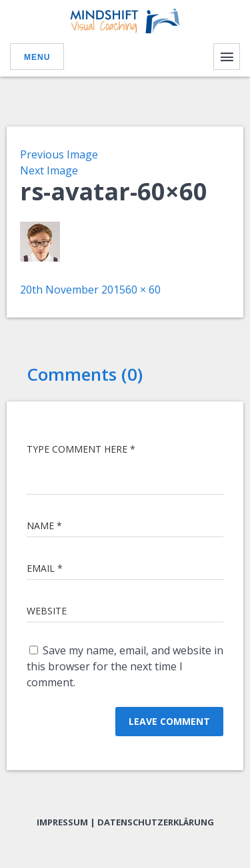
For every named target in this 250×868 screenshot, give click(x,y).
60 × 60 (143, 290)
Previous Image (59, 154)
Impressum (62, 822)
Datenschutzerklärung (156, 822)
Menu (37, 57)
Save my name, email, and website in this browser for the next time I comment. (125, 666)
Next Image (49, 170)
